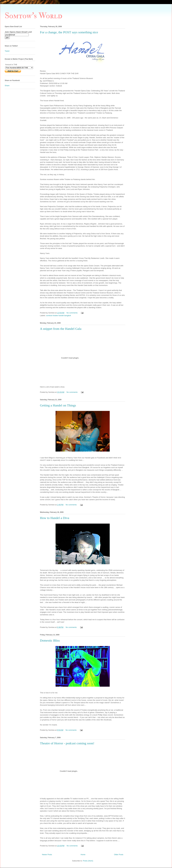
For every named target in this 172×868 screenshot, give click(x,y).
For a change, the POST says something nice (69, 32)
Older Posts (119, 855)
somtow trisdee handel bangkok (59, 315)
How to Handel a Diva (55, 518)
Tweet (7, 51)
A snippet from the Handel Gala (61, 329)
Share (7, 86)
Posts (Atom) (88, 861)
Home (83, 855)
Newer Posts (47, 855)
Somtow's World (34, 16)
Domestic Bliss (50, 640)
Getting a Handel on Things (58, 405)
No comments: (72, 313)
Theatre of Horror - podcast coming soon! (67, 743)
